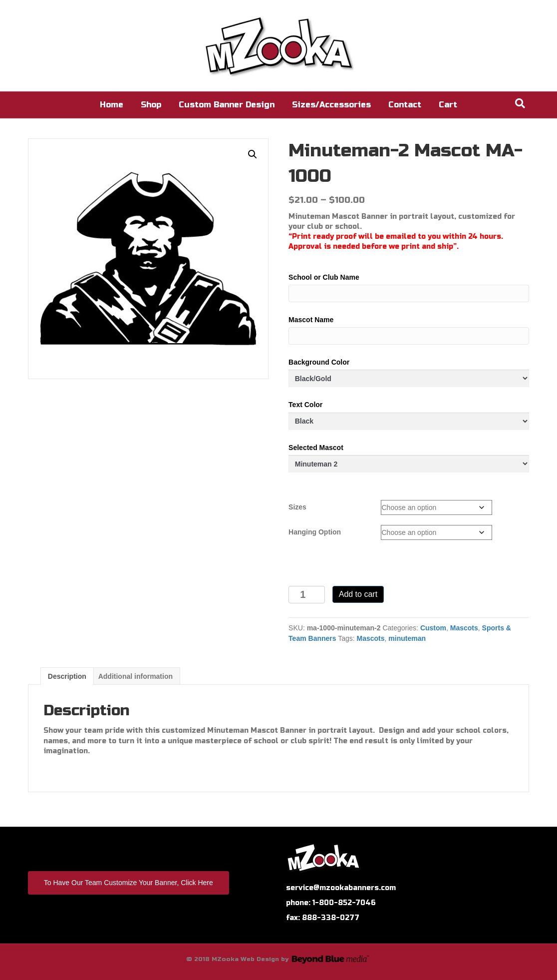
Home (112, 105)
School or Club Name (324, 277)
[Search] (520, 103)
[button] (253, 154)
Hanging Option (315, 532)
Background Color (319, 362)
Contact (405, 105)
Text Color (305, 405)
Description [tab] (67, 676)
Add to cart (358, 594)
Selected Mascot (316, 448)
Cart (448, 105)
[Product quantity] (307, 595)
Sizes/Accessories (331, 105)
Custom (433, 628)
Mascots (464, 628)
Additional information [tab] (136, 676)
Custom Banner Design (227, 105)
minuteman (407, 638)
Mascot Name (311, 320)
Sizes (297, 507)
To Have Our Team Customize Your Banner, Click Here (129, 883)
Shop (151, 105)
